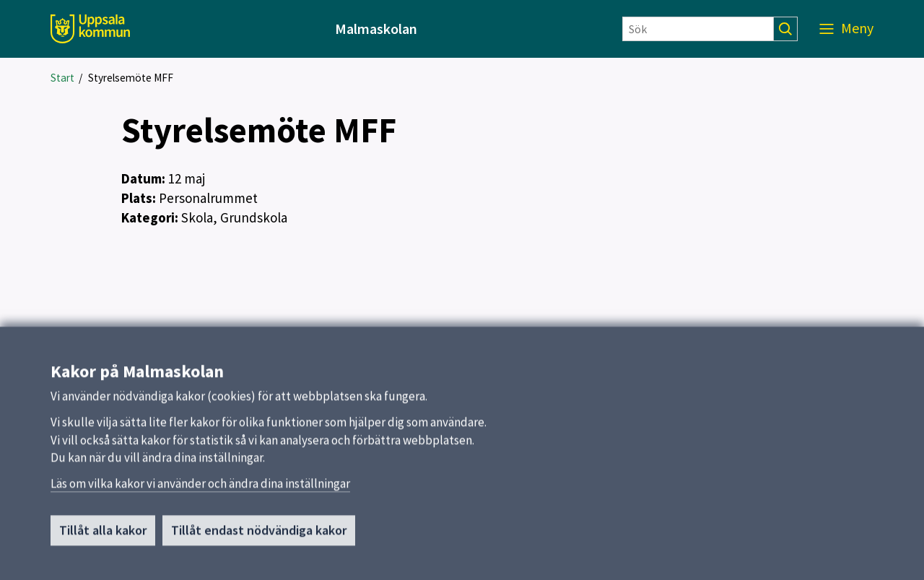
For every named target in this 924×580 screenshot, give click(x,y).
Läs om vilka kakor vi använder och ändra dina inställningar (200, 490)
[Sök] (698, 29)
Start (62, 78)
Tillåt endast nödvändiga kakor (259, 536)
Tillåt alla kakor (103, 536)
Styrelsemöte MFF (131, 78)
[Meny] (846, 29)
